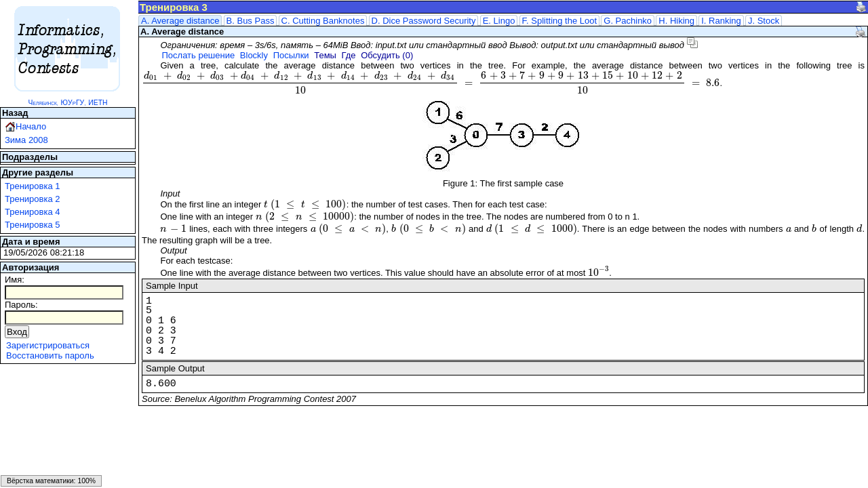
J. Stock (764, 21)
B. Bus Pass (251, 21)
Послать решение (198, 55)
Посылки (291, 55)
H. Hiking (676, 21)
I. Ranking (721, 21)
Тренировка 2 (33, 199)
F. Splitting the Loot (560, 21)
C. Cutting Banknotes (323, 21)
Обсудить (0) (387, 55)
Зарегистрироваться (48, 345)
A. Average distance (180, 21)
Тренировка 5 (33, 225)
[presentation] (431, 83)
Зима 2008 (26, 140)
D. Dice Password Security (424, 21)
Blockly (254, 55)
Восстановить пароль (50, 355)
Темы (325, 55)
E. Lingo (499, 21)
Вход (17, 332)
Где (349, 55)
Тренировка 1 (33, 186)
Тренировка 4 (33, 212)
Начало (31, 126)
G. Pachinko (628, 21)
